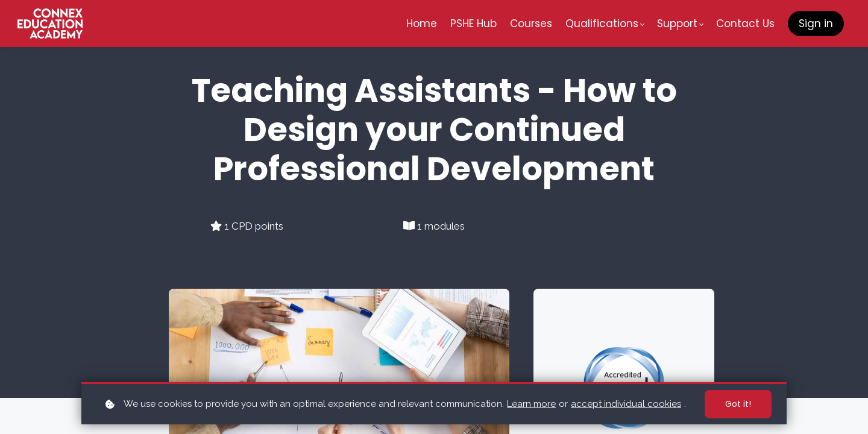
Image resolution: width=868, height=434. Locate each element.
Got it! (738, 404)
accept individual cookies (626, 404)
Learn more (531, 404)
